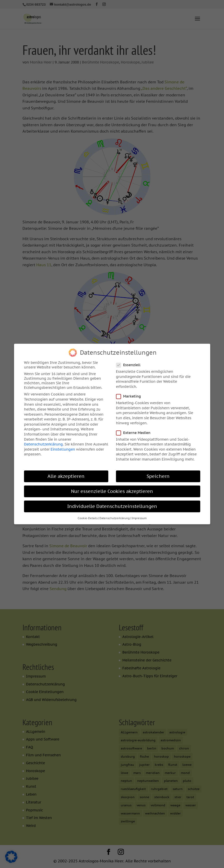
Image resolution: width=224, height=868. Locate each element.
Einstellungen (63, 447)
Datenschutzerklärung (43, 442)
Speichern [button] (158, 474)
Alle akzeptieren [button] (66, 474)
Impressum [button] (139, 516)
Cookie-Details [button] (88, 516)
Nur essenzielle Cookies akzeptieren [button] (112, 489)
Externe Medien (135, 430)
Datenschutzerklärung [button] (115, 516)
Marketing (131, 394)
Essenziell (130, 363)
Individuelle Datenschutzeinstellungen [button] (112, 504)
